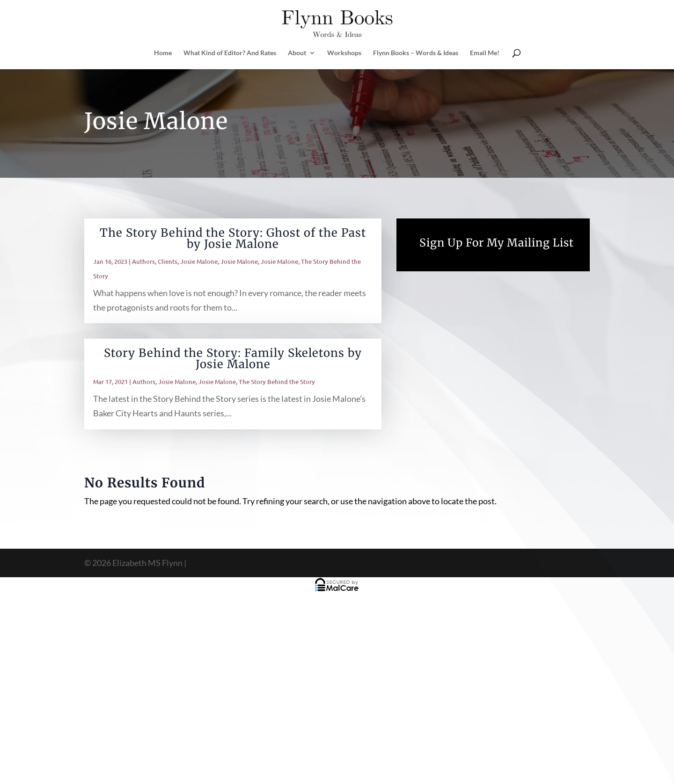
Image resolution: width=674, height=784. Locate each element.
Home (163, 53)
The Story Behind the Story (277, 382)
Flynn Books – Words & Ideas (416, 53)
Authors (143, 261)
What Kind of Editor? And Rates (230, 53)
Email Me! (485, 53)
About (297, 53)
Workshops (344, 53)
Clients (168, 261)
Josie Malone (199, 261)
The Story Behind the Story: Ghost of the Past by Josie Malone (233, 238)
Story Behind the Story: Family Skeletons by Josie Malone (233, 359)
